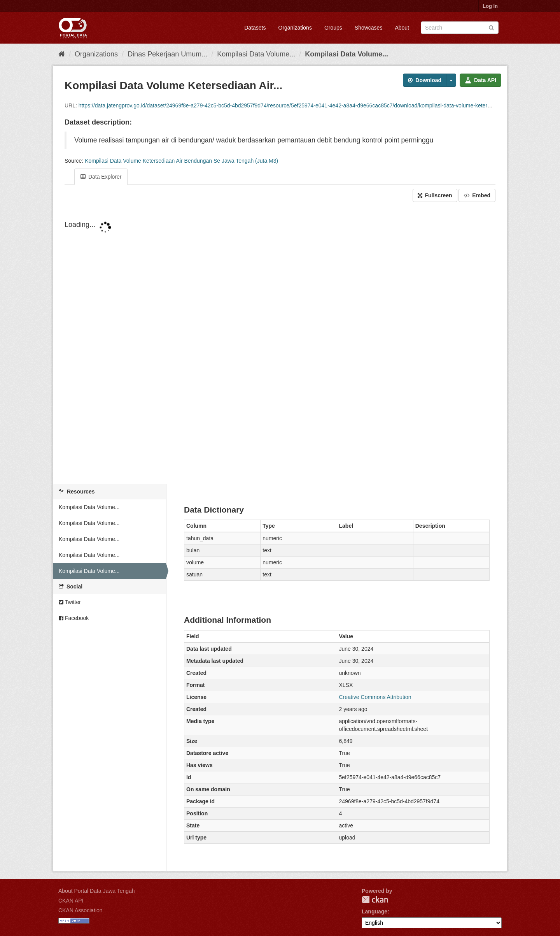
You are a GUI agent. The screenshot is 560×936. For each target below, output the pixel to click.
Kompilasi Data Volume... (256, 54)
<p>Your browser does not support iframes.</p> (280, 344)
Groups (333, 28)
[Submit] (491, 27)
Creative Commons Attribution (375, 697)
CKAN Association (80, 910)
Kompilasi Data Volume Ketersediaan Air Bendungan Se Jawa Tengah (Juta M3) (181, 161)
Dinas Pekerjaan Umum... (167, 54)
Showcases (369, 28)
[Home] (62, 54)
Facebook (74, 618)
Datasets (255, 28)
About (402, 28)
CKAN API (71, 901)
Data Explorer (101, 177)
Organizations (295, 28)
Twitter (70, 602)
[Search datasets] (460, 28)
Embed (477, 195)
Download (425, 80)
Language (374, 911)
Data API (480, 80)
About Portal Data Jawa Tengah (97, 891)
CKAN (375, 900)
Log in (490, 6)
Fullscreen (435, 195)
